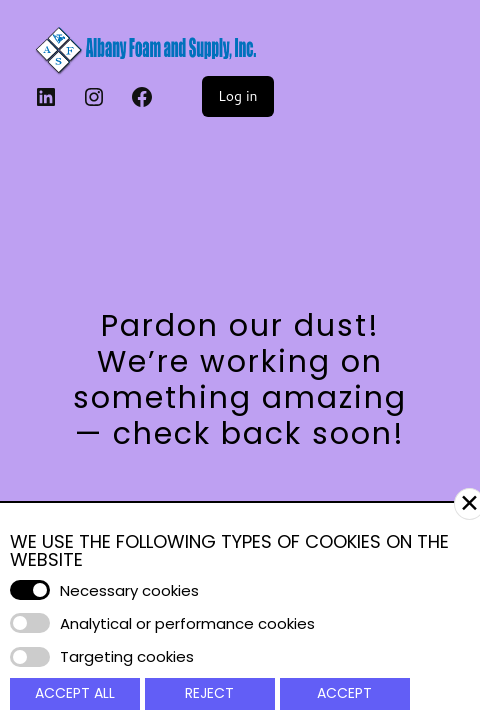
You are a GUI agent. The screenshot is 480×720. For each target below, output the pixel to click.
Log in (238, 96)
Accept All (75, 693)
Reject (209, 693)
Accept (344, 693)
